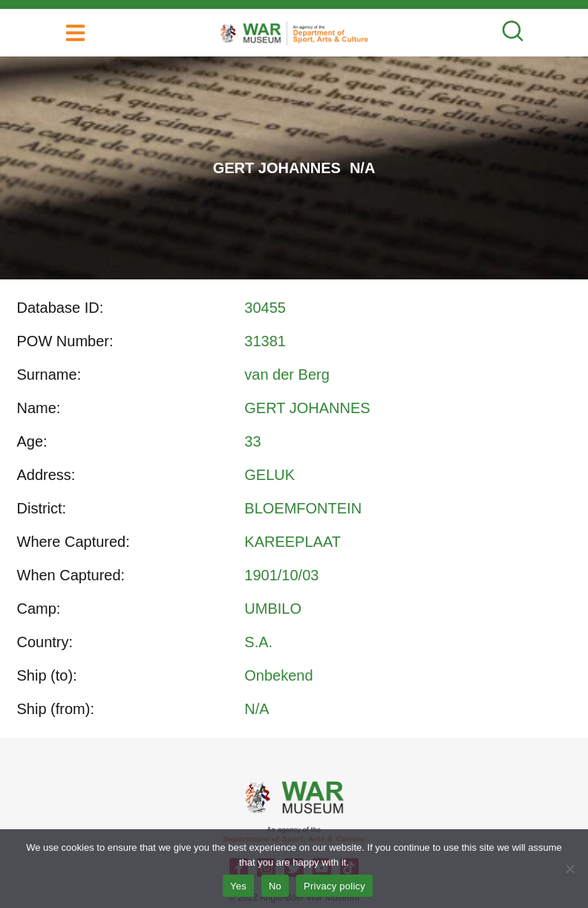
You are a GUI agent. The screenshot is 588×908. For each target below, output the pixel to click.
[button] (75, 33)
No (275, 886)
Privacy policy (334, 886)
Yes (238, 886)
